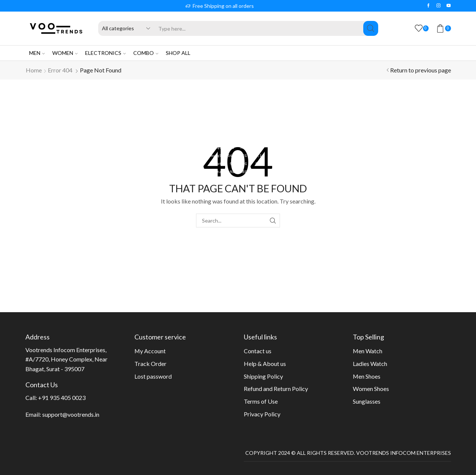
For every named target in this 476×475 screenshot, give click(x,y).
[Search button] (371, 28)
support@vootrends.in (71, 414)
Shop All (178, 53)
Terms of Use (261, 401)
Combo (146, 53)
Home (34, 70)
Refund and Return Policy (276, 389)
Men (37, 53)
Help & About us (265, 364)
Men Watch (368, 351)
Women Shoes (371, 389)
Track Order (150, 364)
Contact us (258, 351)
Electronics (105, 53)
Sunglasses (367, 401)
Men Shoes (367, 376)
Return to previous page (421, 70)
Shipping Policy (263, 376)
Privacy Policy (262, 414)
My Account (150, 351)
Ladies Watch (370, 364)
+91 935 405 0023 (62, 398)
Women (65, 53)
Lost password (153, 376)
